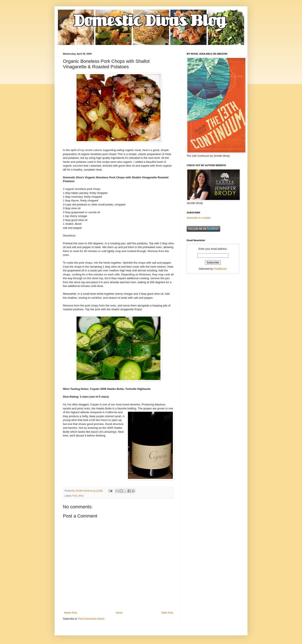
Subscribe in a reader (199, 218)
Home (119, 613)
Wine (81, 496)
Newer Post (70, 613)
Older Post (167, 613)
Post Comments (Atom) (91, 619)
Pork (75, 496)
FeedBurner (220, 269)
